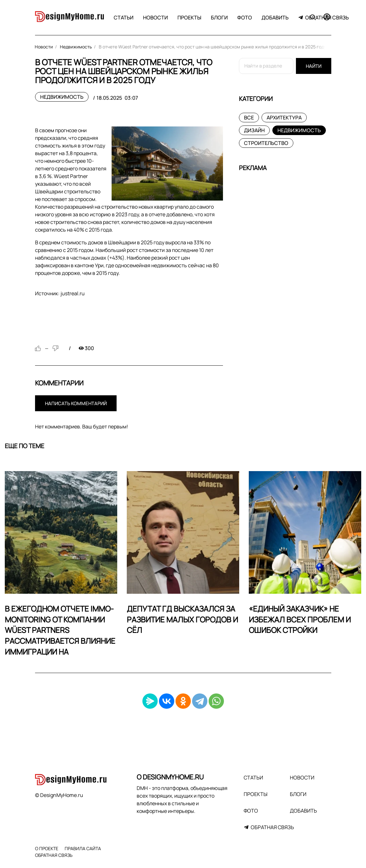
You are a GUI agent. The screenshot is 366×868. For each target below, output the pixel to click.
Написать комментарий (76, 403)
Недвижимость (62, 97)
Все (249, 118)
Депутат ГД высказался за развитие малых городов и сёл (182, 619)
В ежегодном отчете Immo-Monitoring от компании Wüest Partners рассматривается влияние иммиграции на (60, 630)
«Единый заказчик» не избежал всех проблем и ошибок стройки (300, 619)
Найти (314, 66)
